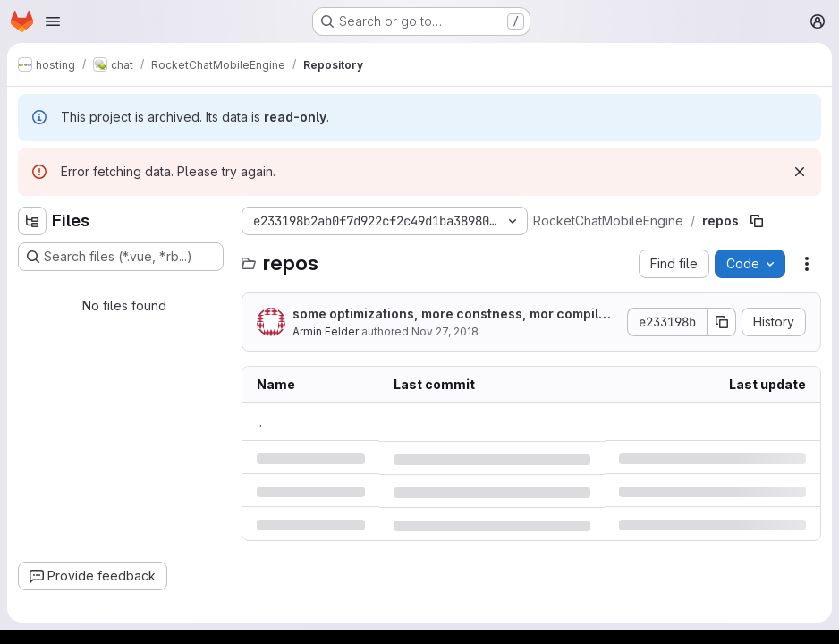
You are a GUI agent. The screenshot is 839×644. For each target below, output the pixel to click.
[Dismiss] (800, 172)
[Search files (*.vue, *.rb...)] (121, 257)
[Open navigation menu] (53, 21)
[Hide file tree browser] (32, 221)
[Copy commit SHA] (722, 322)
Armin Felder (326, 331)
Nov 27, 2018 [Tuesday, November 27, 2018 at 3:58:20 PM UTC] (445, 331)
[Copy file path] (757, 221)
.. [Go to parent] (259, 422)
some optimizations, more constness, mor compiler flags (452, 314)
